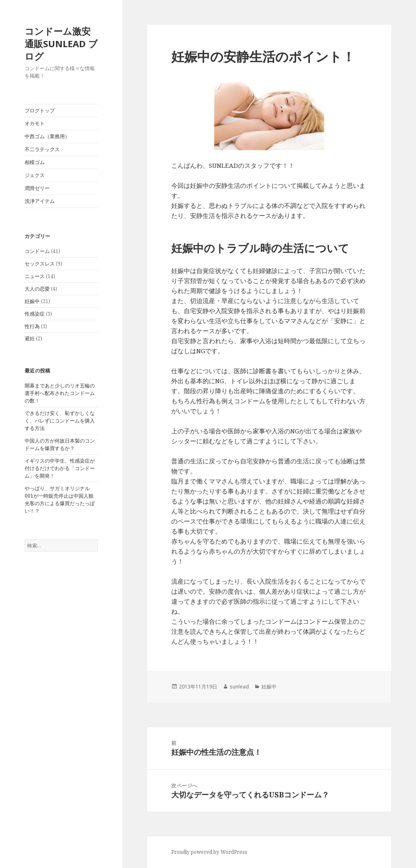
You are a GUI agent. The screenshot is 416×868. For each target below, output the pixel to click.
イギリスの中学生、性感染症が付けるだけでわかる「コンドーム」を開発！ (60, 468)
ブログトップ (40, 110)
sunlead (239, 687)
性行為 (32, 326)
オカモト (35, 123)
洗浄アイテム (40, 201)
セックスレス (40, 264)
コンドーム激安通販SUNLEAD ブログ (61, 43)
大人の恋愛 (37, 289)
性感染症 (35, 314)
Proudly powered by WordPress (209, 852)
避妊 (30, 338)
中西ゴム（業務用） (47, 136)
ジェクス (35, 175)
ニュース (35, 276)
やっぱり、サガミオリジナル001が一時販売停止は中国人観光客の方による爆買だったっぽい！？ (60, 500)
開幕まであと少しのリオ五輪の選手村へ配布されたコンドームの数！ (60, 393)
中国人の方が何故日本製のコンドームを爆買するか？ (60, 444)
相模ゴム (35, 162)
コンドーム (37, 251)
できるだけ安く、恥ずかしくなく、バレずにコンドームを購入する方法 (60, 421)
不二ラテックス (42, 149)
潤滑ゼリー (37, 188)
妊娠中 (32, 301)
